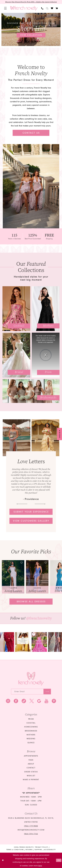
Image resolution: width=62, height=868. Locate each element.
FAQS (31, 760)
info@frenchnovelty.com (31, 830)
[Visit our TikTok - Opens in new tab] (24, 701)
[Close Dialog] (3, 860)
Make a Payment (31, 780)
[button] (5, 8)
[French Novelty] (31, 679)
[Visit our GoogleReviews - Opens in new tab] (39, 701)
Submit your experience (31, 512)
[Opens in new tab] (23, 642)
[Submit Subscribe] (47, 692)
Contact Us (31, 133)
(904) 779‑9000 (31, 826)
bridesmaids (31, 731)
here (40, 866)
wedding (31, 739)
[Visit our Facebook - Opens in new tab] (16, 701)
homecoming (31, 727)
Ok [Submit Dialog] (59, 860)
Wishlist (31, 776)
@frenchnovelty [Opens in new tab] (39, 618)
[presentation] (13, 577)
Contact (31, 768)
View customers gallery (31, 521)
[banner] (24, 8)
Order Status (31, 772)
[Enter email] (31, 692)
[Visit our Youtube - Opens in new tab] (46, 701)
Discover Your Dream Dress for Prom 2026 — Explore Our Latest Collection (31, 2)
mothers (31, 735)
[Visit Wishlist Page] (52, 8)
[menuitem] (5, 8)
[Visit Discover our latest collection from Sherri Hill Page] (31, 29)
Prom (31, 719)
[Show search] (47, 8)
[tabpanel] (31, 29)
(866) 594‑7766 (31, 834)
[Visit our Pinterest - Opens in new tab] (54, 701)
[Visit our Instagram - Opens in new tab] (8, 701)
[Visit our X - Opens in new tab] (32, 701)
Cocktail (31, 723)
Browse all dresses (31, 602)
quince (31, 743)
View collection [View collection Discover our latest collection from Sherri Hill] (31, 35)
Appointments (31, 756)
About (31, 764)
